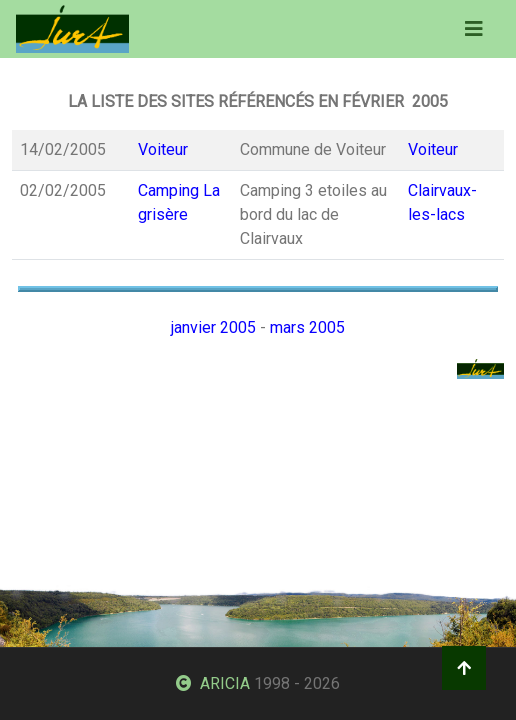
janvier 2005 (213, 327)
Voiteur (163, 149)
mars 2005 (307, 327)
